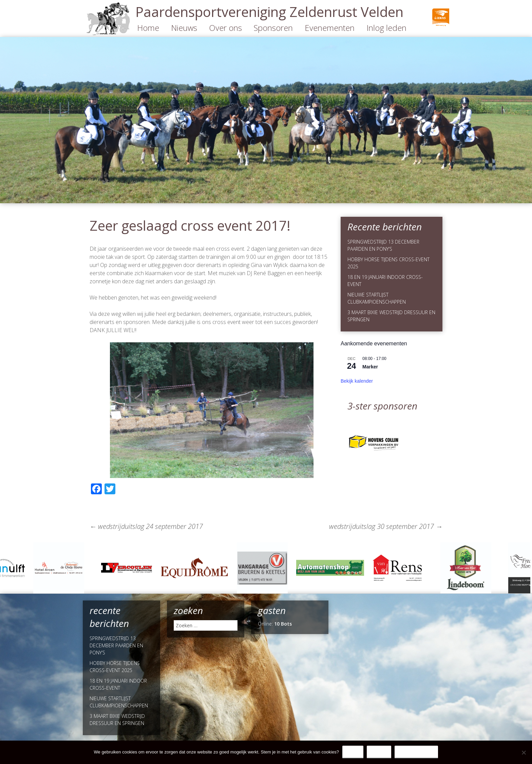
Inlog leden (386, 28)
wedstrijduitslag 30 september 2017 (386, 526)
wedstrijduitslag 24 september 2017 (146, 526)
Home (148, 28)
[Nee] (524, 752)
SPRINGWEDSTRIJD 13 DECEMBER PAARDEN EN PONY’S (116, 645)
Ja (353, 752)
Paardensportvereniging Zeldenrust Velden (269, 12)
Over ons (225, 28)
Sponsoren (273, 28)
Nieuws (184, 28)
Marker (370, 367)
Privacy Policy (416, 752)
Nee (379, 752)
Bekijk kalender (357, 381)
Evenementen (330, 28)
